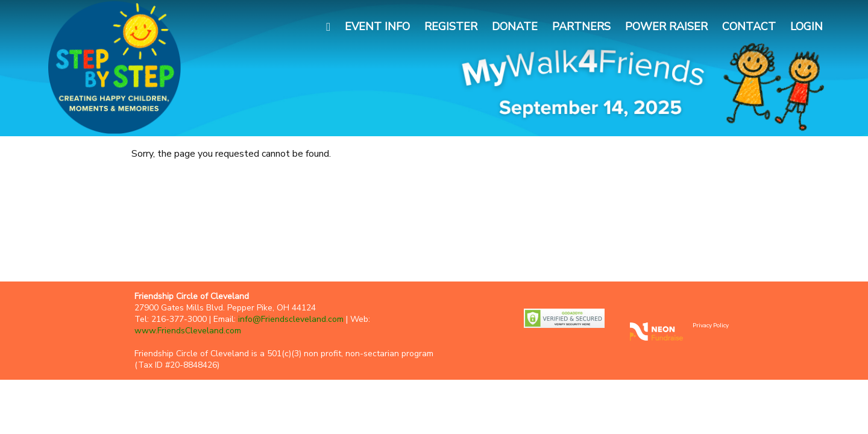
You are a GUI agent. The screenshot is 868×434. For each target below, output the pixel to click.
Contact (749, 27)
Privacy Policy (711, 325)
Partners (581, 27)
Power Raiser (666, 27)
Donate (515, 27)
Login (807, 27)
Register (451, 27)
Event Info (377, 27)
